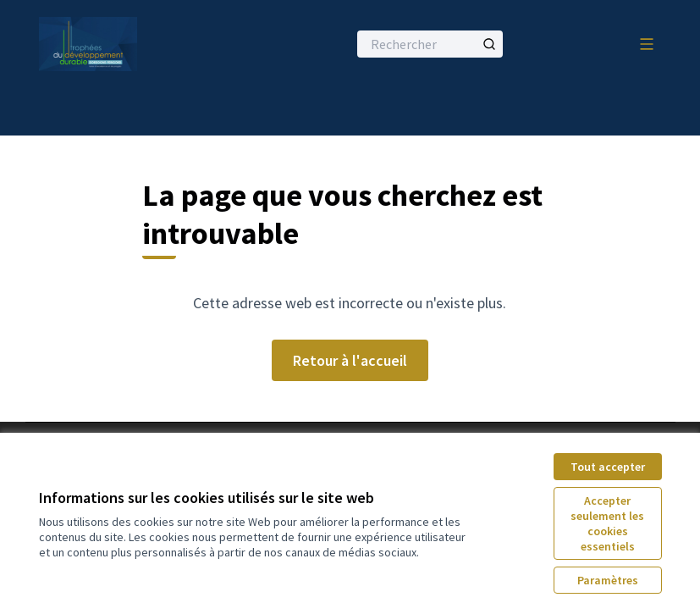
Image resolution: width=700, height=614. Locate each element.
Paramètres (608, 580)
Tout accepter (608, 467)
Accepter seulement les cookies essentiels (607, 523)
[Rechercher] (430, 44)
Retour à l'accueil (350, 360)
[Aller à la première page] (152, 44)
